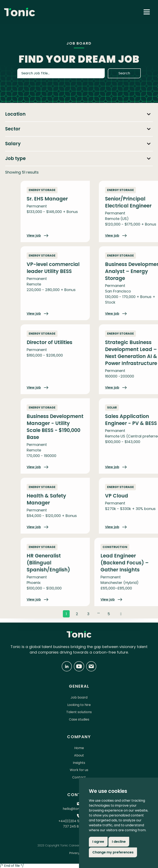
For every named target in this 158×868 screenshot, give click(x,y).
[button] (147, 12)
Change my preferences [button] (113, 852)
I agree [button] (98, 842)
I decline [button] (119, 842)
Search (124, 73)
